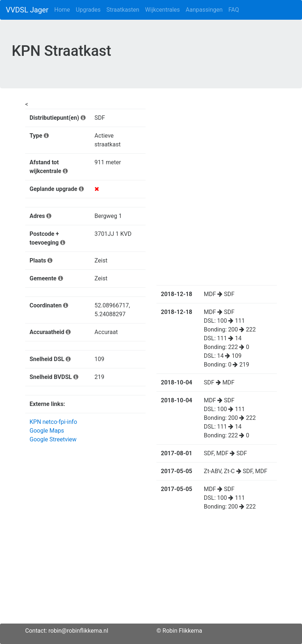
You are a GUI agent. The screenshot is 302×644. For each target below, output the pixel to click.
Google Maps (47, 431)
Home (62, 10)
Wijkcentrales (162, 10)
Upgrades (88, 10)
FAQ (234, 10)
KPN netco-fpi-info (53, 422)
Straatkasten (123, 10)
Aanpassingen (204, 10)
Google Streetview (53, 439)
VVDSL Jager (27, 10)
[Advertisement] (151, 572)
